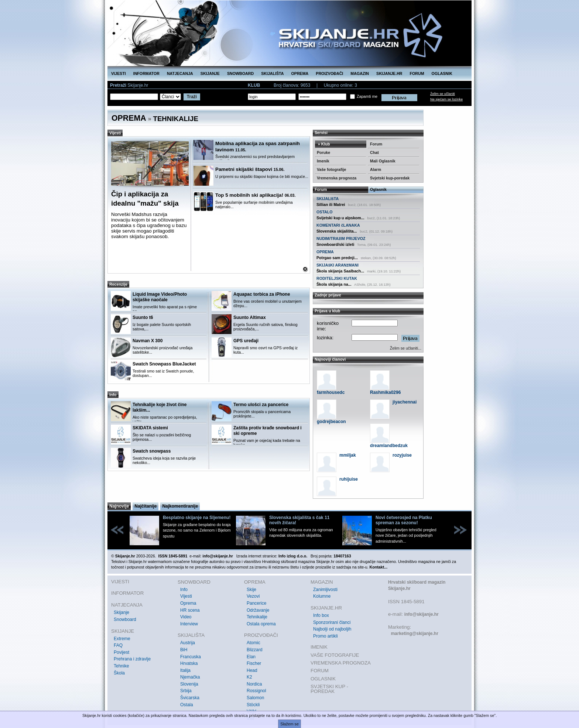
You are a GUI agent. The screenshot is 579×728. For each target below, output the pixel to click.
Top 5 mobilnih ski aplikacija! (256, 195)
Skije (251, 590)
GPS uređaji (246, 341)
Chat (374, 152)
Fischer (254, 663)
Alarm (376, 169)
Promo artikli (326, 636)
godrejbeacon (331, 422)
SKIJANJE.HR (389, 73)
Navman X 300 (148, 341)
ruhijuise (349, 479)
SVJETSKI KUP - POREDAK (329, 689)
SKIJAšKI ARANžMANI (338, 265)
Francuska (191, 657)
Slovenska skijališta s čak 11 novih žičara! (299, 520)
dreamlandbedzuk (389, 446)
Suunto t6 (143, 317)
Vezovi (253, 596)
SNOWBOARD (240, 73)
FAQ (118, 645)
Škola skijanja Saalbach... (340, 271)
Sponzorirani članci (332, 622)
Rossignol (256, 691)
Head (252, 670)
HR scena (190, 610)
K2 (249, 677)
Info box (321, 615)
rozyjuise (402, 455)
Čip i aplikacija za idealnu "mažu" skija (145, 199)
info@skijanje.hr (422, 614)
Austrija (188, 643)
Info (184, 590)
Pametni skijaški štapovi (250, 169)
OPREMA (300, 73)
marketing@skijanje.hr (414, 633)
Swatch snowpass (152, 451)
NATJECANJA (180, 73)
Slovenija (189, 684)
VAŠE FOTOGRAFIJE (335, 655)
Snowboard (125, 619)
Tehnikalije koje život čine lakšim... (160, 407)
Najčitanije (145, 506)
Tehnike (121, 666)
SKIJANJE (210, 73)
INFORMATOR (146, 73)
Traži (192, 97)
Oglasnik (378, 189)
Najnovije (119, 506)
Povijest (121, 652)
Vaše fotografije (331, 169)
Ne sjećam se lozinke (446, 99)
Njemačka (190, 677)
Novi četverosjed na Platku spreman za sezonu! (404, 520)
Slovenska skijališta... (337, 231)
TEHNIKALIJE (176, 119)
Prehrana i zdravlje (132, 659)
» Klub (323, 144)
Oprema (188, 603)
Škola (119, 673)
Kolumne (322, 596)
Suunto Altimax (250, 317)
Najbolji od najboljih (332, 629)
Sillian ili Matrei (331, 205)
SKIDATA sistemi (150, 428)
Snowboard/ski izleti (335, 244)
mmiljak (348, 455)
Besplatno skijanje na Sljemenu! (197, 518)
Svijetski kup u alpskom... (340, 218)
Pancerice (256, 603)
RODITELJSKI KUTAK (337, 278)
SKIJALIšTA (328, 199)
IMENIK (319, 647)
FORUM (417, 73)
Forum (376, 144)
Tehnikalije (257, 617)
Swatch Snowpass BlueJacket (164, 364)
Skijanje (121, 612)
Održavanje (258, 610)
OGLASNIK (442, 73)
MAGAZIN (360, 73)
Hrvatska (189, 663)
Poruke (323, 152)
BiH (184, 650)
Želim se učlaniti (443, 94)
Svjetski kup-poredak (390, 178)
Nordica (254, 684)
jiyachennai (405, 402)
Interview (189, 624)
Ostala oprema (261, 624)
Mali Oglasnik (383, 161)
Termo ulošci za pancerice (261, 405)
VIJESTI (119, 73)
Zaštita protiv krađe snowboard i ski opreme (268, 431)
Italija (185, 670)
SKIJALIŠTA (272, 73)
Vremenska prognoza (337, 178)
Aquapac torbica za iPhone (262, 294)
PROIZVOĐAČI (329, 73)
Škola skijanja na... (334, 284)
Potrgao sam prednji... (337, 258)
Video (186, 617)
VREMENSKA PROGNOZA (341, 663)
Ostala (187, 705)
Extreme (122, 639)
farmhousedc (331, 392)
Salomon (255, 698)
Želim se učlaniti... (406, 348)
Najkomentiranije (180, 506)
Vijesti (186, 596)
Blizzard (255, 650)
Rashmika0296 (385, 392)
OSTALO (325, 212)
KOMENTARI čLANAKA (338, 225)
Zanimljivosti (325, 590)
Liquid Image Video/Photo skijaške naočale (160, 297)
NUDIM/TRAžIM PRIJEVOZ (341, 238)
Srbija (186, 691)
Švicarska (190, 698)
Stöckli (253, 705)
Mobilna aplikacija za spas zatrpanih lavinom (258, 147)
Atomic (253, 643)
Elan (251, 657)
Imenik (323, 161)
